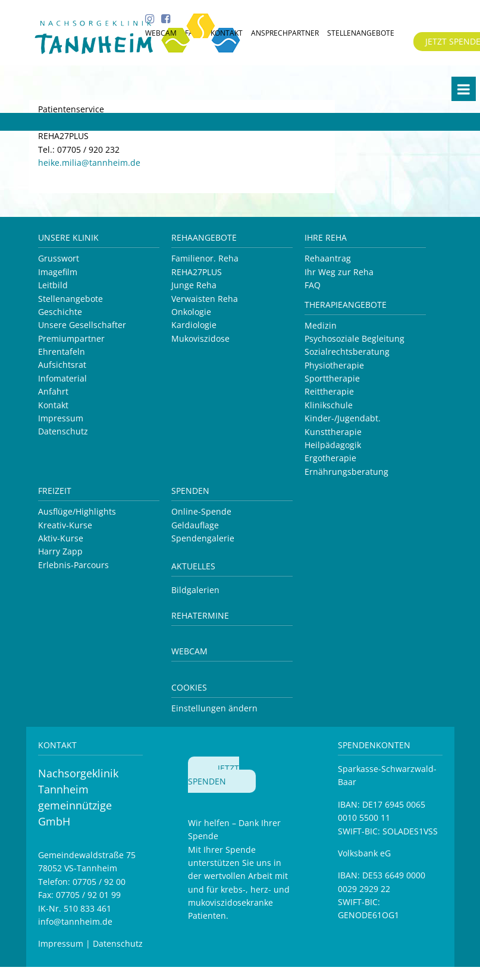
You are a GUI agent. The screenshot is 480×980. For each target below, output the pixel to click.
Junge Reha (194, 285)
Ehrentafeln (62, 352)
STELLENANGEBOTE (361, 33)
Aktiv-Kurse (61, 538)
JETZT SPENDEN (214, 775)
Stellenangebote (70, 299)
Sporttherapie (332, 378)
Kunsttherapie (333, 432)
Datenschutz (63, 431)
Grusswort (59, 258)
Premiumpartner (71, 338)
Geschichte (60, 312)
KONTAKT (227, 33)
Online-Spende (201, 511)
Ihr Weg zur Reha (339, 272)
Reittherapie (329, 391)
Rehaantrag (328, 258)
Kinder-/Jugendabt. (343, 418)
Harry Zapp (60, 551)
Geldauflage (195, 525)
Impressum (61, 418)
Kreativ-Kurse (65, 525)
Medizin (321, 325)
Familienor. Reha (205, 258)
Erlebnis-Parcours (73, 565)
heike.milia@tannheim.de (89, 163)
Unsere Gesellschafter (82, 325)
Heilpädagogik (333, 445)
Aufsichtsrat (62, 365)
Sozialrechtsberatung (347, 352)
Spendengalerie (203, 538)
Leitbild (53, 285)
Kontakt (53, 405)
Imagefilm (58, 272)
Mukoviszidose (200, 338)
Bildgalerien (195, 590)
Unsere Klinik (68, 237)
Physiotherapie (334, 365)
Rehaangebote (204, 237)
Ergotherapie (330, 458)
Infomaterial (62, 378)
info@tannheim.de (75, 921)
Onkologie (191, 312)
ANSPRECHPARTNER (285, 33)
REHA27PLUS (197, 272)
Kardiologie (194, 325)
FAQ (313, 285)
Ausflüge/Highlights (77, 511)
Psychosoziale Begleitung (354, 338)
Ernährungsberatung (346, 472)
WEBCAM (161, 33)
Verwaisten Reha (205, 299)
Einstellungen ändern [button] (214, 708)
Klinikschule (329, 405)
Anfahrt (53, 391)
